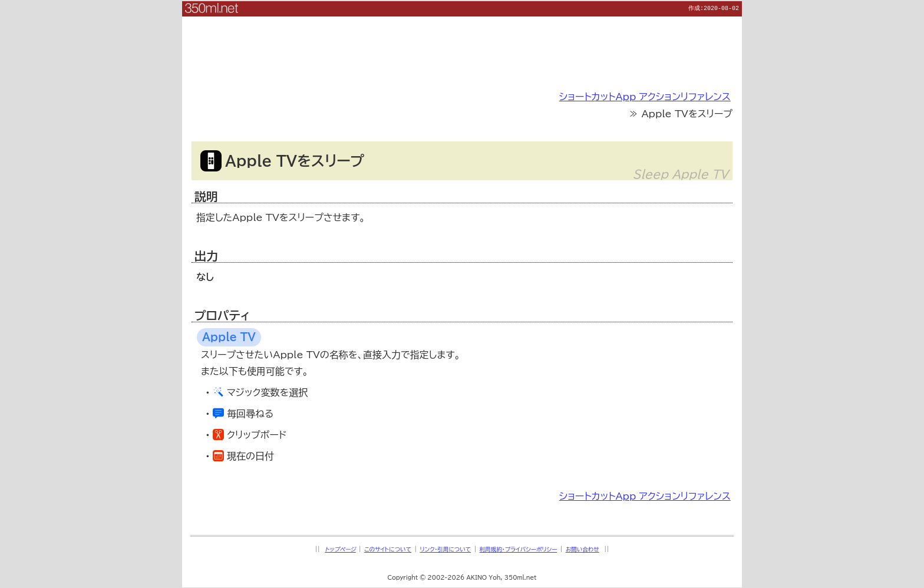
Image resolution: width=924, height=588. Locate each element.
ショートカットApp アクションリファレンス (645, 96)
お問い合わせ (583, 549)
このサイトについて (388, 549)
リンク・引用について (445, 549)
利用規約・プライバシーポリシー (519, 549)
